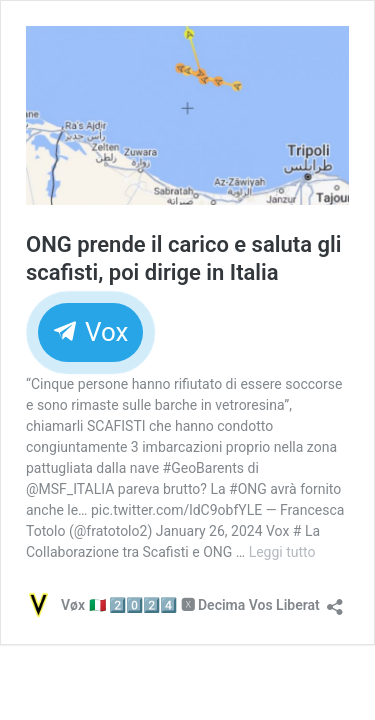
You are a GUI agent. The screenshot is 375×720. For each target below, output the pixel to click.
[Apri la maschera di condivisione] (335, 600)
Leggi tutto (282, 552)
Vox (91, 332)
